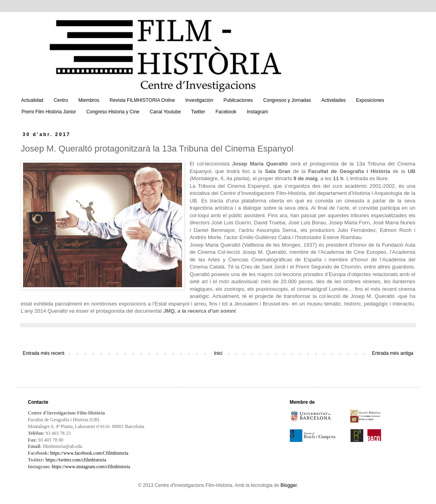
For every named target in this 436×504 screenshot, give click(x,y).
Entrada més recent (44, 353)
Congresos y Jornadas (287, 100)
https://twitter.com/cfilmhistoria (76, 460)
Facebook (226, 112)
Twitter (198, 112)
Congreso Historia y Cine (113, 112)
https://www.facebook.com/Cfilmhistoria (89, 453)
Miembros (89, 100)
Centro (61, 100)
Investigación (199, 100)
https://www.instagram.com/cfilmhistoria (91, 467)
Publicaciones (238, 100)
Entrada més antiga (393, 353)
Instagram (257, 112)
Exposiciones (370, 100)
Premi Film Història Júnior (49, 112)
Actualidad (32, 100)
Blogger (289, 485)
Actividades (333, 100)
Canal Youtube (165, 112)
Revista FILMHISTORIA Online (142, 100)
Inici (218, 353)
